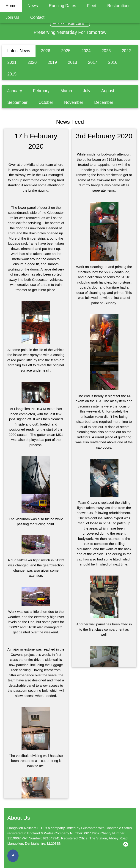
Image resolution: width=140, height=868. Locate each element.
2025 (66, 51)
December (104, 102)
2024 (86, 51)
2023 (106, 51)
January (15, 91)
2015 (12, 74)
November (74, 102)
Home (11, 6)
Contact (37, 17)
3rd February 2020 (104, 136)
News (33, 6)
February (41, 91)
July (87, 91)
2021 (12, 62)
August (108, 91)
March (66, 91)
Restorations (119, 6)
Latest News (19, 51)
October (46, 102)
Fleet (92, 6)
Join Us (12, 17)
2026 (46, 51)
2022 (126, 51)
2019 (52, 62)
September (17, 102)
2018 (72, 62)
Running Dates (62, 6)
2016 (113, 62)
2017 (93, 62)
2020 (32, 62)
